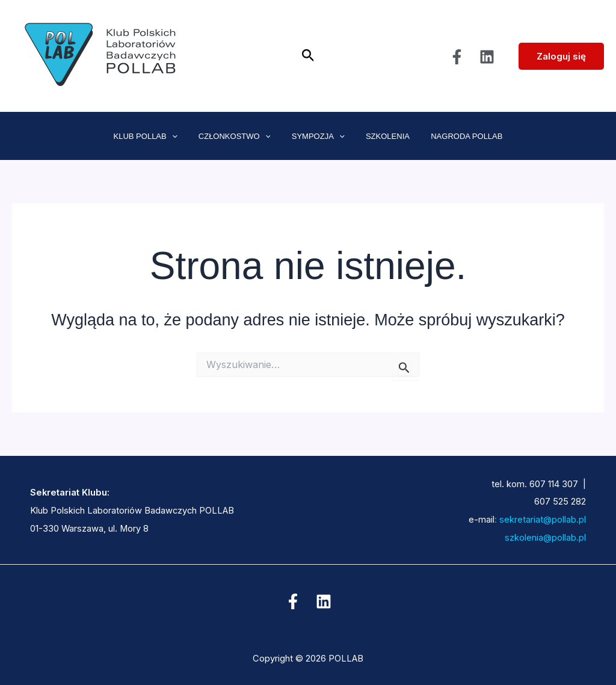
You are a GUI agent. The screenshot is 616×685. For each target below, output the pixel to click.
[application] (183, 137)
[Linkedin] (487, 57)
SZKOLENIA (382, 136)
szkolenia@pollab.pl (530, 538)
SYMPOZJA (318, 137)
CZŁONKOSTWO (240, 137)
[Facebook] (457, 57)
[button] (308, 56)
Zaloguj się (561, 56)
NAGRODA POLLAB (456, 136)
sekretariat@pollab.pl (541, 520)
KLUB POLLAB (156, 137)
